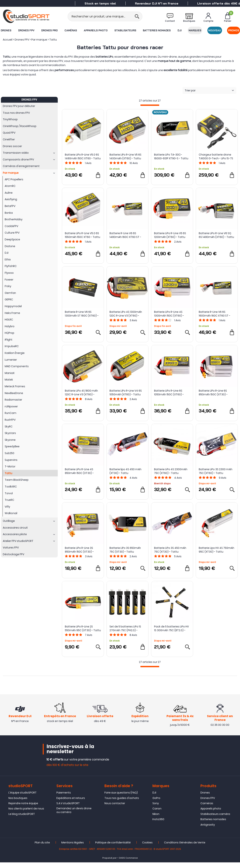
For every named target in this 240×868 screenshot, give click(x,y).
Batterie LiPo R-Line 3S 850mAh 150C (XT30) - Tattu (79, 550)
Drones (6, 30)
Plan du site (42, 848)
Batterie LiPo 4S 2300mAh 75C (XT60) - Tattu (171, 471)
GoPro (156, 803)
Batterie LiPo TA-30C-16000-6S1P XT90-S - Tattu (171, 156)
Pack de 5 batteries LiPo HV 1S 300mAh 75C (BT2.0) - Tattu (171, 628)
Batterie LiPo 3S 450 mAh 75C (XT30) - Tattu (170, 550)
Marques (195, 30)
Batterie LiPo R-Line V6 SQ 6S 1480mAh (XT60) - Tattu (216, 235)
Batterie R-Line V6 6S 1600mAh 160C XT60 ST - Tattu (214, 314)
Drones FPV (26, 30)
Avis (88, 163)
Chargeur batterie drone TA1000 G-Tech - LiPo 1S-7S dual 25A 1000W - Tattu (216, 156)
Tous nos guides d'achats (122, 803)
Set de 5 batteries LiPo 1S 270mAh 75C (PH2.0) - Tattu (125, 628)
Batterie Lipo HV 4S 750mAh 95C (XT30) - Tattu (216, 550)
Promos (234, 30)
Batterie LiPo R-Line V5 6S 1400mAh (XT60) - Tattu (125, 156)
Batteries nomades (157, 30)
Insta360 (158, 825)
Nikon (156, 820)
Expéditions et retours (71, 803)
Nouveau (215, 30)
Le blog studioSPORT (22, 820)
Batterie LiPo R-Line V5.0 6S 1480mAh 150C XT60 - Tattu (83, 156)
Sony (156, 809)
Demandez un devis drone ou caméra (74, 816)
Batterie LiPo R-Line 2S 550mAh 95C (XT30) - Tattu (83, 628)
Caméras (71, 30)
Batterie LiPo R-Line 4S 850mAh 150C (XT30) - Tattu (79, 471)
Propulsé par (109, 864)
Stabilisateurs (125, 30)
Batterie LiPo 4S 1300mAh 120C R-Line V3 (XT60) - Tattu (126, 314)
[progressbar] (150, 105)
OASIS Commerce (128, 864)
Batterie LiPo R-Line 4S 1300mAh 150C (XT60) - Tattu (169, 314)
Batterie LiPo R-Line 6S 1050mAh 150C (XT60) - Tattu (169, 393)
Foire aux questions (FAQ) (121, 798)
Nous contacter (115, 809)
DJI (180, 30)
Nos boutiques (18, 803)
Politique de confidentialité (113, 848)
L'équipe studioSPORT (22, 798)
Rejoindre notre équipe (23, 809)
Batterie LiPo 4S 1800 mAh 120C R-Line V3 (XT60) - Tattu (81, 393)
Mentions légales (73, 848)
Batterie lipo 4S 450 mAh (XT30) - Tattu (125, 471)
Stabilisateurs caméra (215, 820)
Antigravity (208, 830)
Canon (157, 814)
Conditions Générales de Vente (185, 848)
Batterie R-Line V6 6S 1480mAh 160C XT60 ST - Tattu (125, 235)
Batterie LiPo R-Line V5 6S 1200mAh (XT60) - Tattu (170, 235)
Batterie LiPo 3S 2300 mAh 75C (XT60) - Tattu (216, 471)
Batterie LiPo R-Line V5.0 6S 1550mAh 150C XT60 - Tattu (82, 235)
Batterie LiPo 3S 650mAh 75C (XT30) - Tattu (125, 550)
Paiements (64, 798)
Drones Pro (49, 30)
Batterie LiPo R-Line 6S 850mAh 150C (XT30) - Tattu (213, 393)
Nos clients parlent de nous (26, 814)
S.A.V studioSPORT (68, 809)
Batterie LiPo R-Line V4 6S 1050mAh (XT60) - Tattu (126, 393)
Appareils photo (96, 30)
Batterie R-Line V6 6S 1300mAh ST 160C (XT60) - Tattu (82, 314)
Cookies (147, 848)
